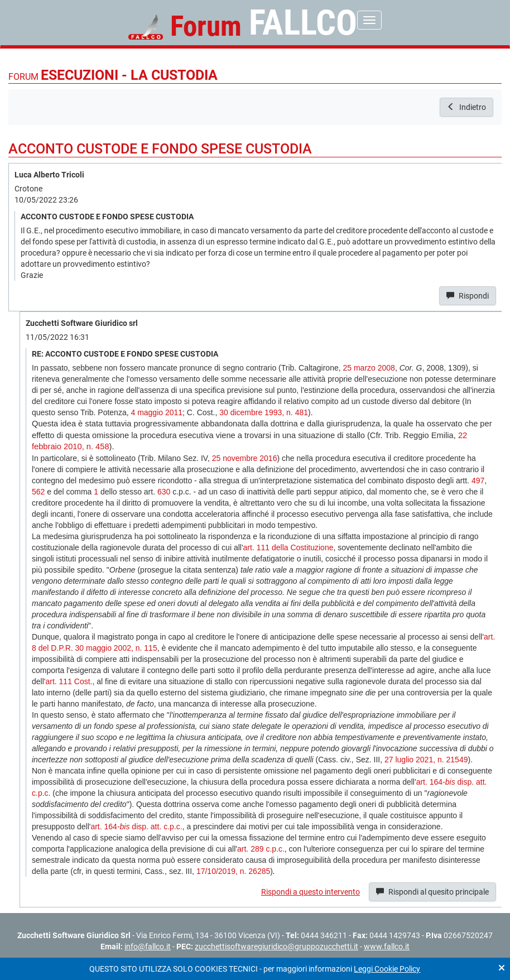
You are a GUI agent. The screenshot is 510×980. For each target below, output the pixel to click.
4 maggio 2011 (157, 412)
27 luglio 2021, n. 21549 (426, 760)
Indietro (466, 107)
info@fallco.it (148, 947)
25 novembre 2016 (245, 458)
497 (478, 481)
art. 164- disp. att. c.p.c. (136, 827)
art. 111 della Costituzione (288, 547)
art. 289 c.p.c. (261, 849)
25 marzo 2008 (369, 368)
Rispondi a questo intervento (311, 892)
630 (164, 492)
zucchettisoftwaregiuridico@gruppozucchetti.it (276, 947)
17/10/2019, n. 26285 (233, 871)
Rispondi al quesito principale (432, 892)
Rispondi (468, 296)
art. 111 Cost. (69, 681)
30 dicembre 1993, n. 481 (264, 412)
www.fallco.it (387, 947)
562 (38, 492)
